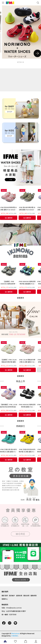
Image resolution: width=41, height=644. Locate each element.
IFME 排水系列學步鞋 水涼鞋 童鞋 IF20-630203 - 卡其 (27, 209)
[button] (18, 62)
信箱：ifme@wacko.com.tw (12, 608)
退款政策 (19, 596)
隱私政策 (26, 596)
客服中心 (5, 599)
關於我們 (5, 596)
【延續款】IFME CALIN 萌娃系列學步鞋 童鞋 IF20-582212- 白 (9, 361)
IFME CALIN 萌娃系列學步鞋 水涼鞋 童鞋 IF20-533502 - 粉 (27, 361)
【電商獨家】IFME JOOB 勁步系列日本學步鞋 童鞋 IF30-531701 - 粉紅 (9, 406)
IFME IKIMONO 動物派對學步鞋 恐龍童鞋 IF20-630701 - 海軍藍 (27, 283)
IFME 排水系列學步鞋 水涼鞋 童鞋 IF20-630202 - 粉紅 (9, 209)
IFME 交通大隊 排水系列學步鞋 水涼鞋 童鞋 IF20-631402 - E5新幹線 (9, 451)
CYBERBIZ (15, 636)
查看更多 (21, 298)
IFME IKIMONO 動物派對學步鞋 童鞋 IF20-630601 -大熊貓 (27, 406)
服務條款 (34, 596)
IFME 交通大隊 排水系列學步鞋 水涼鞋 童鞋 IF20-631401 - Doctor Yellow (27, 451)
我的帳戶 (12, 596)
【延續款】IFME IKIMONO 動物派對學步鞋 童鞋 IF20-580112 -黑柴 (9, 283)
